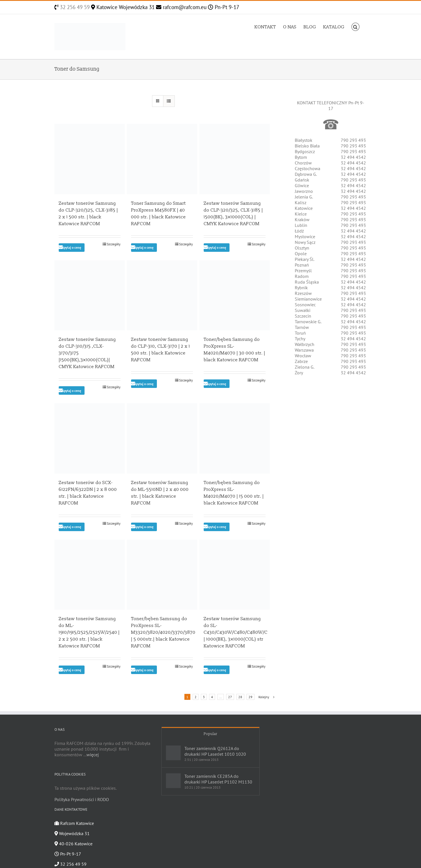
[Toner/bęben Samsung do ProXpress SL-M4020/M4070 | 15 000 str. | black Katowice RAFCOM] (235, 438)
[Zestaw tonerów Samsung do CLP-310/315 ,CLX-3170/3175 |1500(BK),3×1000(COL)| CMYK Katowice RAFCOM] (90, 295)
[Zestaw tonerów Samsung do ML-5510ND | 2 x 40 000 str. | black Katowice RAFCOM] (162, 438)
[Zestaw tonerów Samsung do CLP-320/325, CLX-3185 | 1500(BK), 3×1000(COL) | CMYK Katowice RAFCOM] (235, 159)
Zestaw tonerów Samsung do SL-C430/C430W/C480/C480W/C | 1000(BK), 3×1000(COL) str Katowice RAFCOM (236, 632)
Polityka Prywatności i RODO (82, 799)
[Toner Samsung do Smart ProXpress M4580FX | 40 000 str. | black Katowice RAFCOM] (162, 159)
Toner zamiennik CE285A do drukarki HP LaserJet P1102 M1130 (218, 779)
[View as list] (169, 101)
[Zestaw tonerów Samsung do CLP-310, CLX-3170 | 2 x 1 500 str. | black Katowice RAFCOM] (162, 295)
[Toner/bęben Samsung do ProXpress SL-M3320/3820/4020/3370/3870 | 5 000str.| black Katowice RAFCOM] (162, 575)
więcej (93, 755)
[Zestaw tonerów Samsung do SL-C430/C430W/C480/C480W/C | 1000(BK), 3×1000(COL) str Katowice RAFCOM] (235, 575)
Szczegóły (114, 244)
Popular (210, 734)
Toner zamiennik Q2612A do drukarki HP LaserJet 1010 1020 (215, 751)
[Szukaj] (355, 26)
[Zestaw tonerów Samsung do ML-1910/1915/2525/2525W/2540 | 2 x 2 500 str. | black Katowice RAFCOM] (90, 575)
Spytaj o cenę (72, 247)
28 (240, 697)
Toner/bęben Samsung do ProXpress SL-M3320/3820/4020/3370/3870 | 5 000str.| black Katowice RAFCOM (163, 632)
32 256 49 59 (74, 7)
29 (251, 697)
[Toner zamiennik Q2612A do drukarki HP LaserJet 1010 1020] (173, 753)
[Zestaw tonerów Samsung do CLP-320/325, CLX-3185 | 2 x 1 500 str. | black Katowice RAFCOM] (90, 159)
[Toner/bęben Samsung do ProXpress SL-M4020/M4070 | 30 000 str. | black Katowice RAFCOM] (235, 295)
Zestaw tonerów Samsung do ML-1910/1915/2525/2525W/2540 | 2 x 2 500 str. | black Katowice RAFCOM (89, 632)
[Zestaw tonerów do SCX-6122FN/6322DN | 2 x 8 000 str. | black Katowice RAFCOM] (90, 438)
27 (230, 697)
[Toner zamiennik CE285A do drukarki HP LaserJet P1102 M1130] (173, 781)
